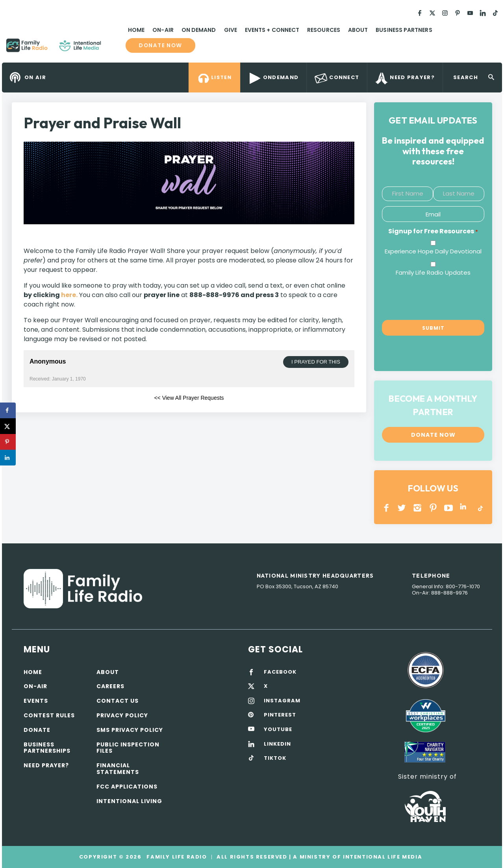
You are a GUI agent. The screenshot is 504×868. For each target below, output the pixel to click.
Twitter (402, 508)
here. (69, 295)
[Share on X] (8, 426)
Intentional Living (129, 801)
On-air (35, 686)
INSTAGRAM (418, 508)
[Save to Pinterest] (8, 442)
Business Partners (404, 30)
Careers (110, 686)
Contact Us (118, 701)
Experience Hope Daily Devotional (433, 251)
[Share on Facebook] (8, 410)
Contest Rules (49, 715)
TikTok (480, 508)
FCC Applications (127, 787)
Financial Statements (118, 769)
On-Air (163, 30)
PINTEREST (433, 508)
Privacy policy (122, 715)
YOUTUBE (449, 508)
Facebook (386, 508)
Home (136, 30)
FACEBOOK (280, 672)
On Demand (199, 30)
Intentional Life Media (382, 857)
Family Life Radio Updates (433, 272)
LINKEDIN (464, 508)
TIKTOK (275, 758)
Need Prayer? (46, 765)
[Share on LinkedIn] (8, 458)
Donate (37, 730)
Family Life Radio (113, 48)
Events (36, 701)
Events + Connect (272, 30)
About (358, 30)
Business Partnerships (47, 748)
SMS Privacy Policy (130, 730)
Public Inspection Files (128, 748)
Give (231, 30)
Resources (324, 30)
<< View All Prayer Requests (189, 398)
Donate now (161, 45)
